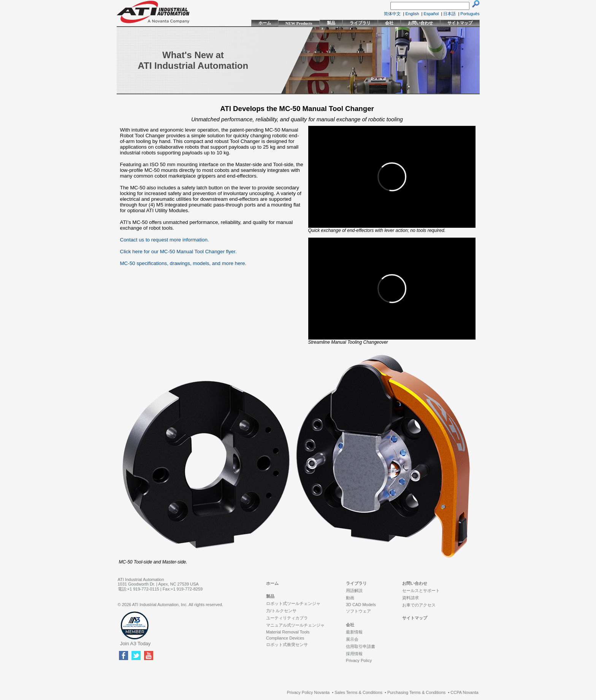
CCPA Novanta (464, 692)
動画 (350, 598)
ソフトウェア (358, 611)
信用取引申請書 (361, 646)
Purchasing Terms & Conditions (416, 692)
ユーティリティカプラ (287, 618)
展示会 (352, 639)
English (412, 14)
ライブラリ (360, 23)
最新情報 (354, 632)
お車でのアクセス (419, 605)
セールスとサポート (421, 590)
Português (470, 14)
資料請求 (411, 598)
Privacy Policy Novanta (308, 692)
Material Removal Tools (288, 632)
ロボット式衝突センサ (287, 644)
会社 (389, 23)
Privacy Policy (359, 660)
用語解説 (354, 590)
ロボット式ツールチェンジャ (293, 603)
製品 (331, 23)
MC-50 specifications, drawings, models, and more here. (183, 263)
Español (431, 14)
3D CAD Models (361, 605)
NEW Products (299, 23)
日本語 (449, 14)
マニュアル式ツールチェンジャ (295, 625)
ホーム (265, 23)
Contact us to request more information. (165, 240)
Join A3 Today (136, 644)
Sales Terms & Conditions (358, 692)
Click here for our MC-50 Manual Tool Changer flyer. (178, 252)
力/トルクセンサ (281, 611)
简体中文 (392, 14)
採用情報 (354, 654)
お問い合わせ (420, 23)
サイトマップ (460, 23)
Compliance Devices (285, 638)
